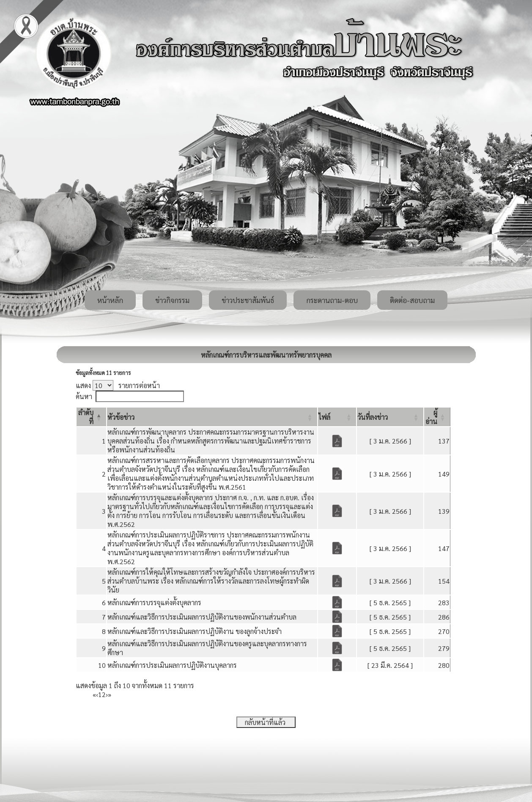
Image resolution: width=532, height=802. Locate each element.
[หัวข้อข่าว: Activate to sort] (212, 417)
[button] (121, 417)
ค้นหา (84, 396)
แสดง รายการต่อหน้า (118, 385)
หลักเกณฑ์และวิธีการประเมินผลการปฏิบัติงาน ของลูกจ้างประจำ (195, 631)
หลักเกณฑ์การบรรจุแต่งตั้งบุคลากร (154, 602)
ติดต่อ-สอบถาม (412, 300)
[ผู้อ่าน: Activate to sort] (437, 417)
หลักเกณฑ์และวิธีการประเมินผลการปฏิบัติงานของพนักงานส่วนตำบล (202, 617)
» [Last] (110, 694)
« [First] (94, 694)
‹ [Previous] (97, 694)
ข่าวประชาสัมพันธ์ (248, 300)
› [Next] (107, 694)
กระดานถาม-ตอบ (332, 300)
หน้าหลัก (110, 300)
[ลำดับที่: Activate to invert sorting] (91, 417)
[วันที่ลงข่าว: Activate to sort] (390, 417)
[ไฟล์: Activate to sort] (337, 417)
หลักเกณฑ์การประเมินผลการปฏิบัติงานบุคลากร (172, 665)
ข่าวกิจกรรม (172, 300)
